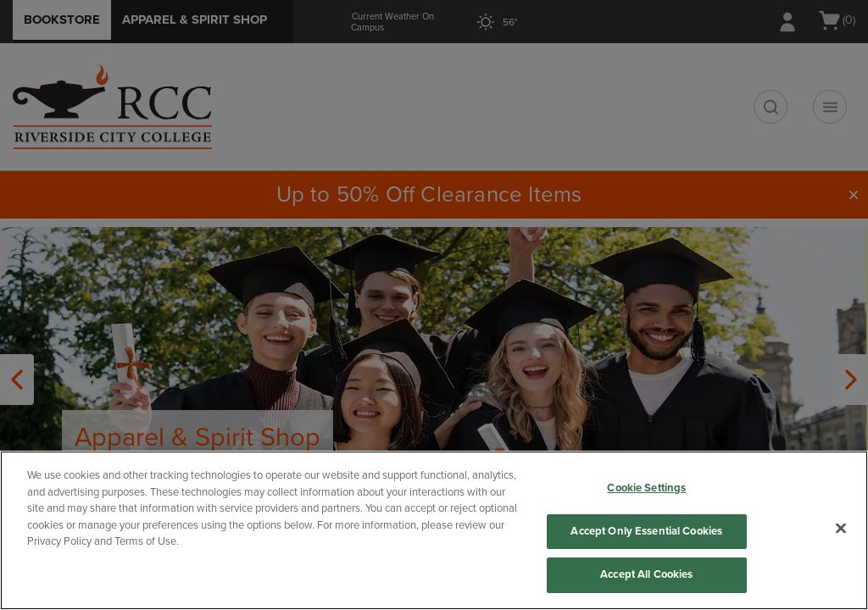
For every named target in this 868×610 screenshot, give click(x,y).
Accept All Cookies (646, 574)
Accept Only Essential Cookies (646, 531)
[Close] (841, 529)
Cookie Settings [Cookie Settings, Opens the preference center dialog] (646, 488)
